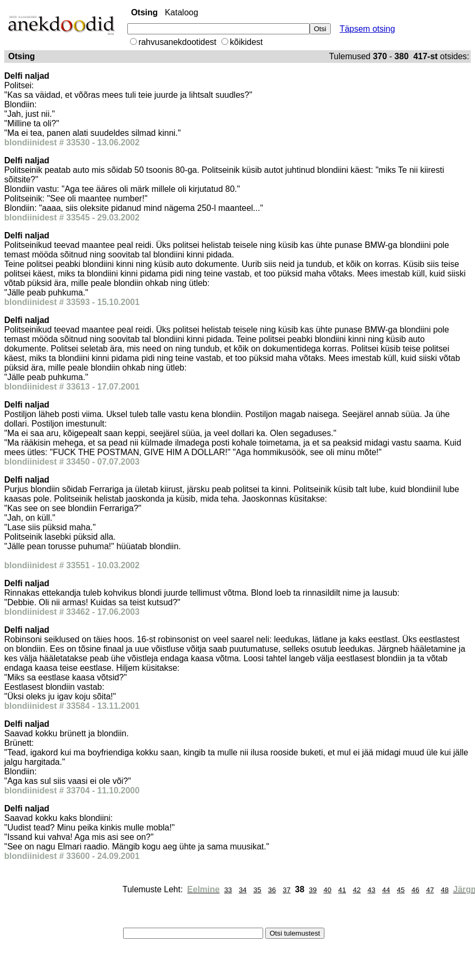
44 (386, 890)
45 (401, 890)
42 (357, 890)
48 (445, 890)
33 (228, 890)
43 (372, 890)
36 (272, 890)
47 (430, 890)
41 (342, 890)
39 (313, 890)
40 (327, 890)
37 (287, 890)
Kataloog (181, 12)
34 (243, 890)
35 (258, 890)
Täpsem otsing (367, 29)
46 (416, 890)
